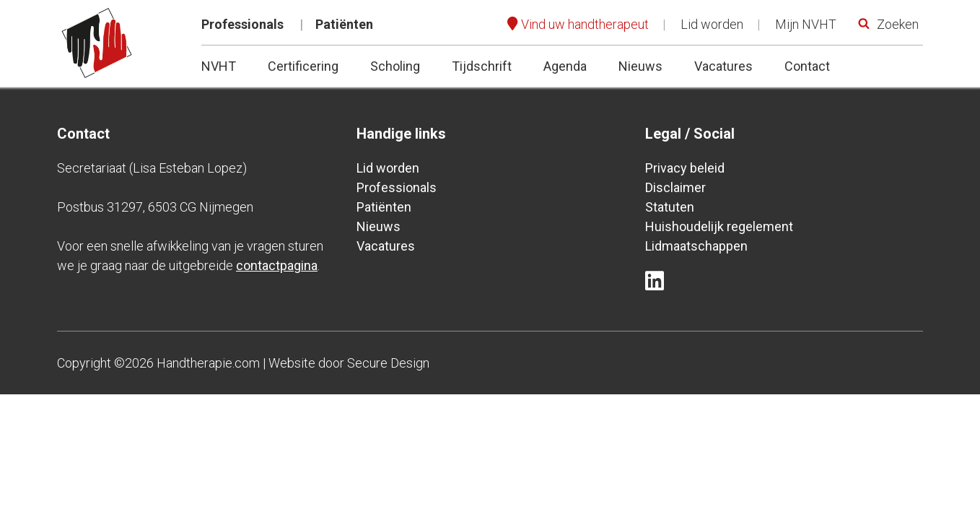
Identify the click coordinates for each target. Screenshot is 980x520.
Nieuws (640, 66)
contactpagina (277, 265)
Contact (807, 66)
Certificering (303, 66)
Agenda (565, 66)
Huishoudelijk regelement (719, 226)
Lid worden (712, 24)
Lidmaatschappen (696, 246)
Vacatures (723, 66)
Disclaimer (675, 187)
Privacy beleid (685, 168)
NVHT (219, 66)
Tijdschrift (482, 66)
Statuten (670, 207)
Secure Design (388, 363)
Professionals (242, 24)
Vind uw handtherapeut (585, 24)
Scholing (395, 66)
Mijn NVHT (806, 24)
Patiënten (344, 24)
